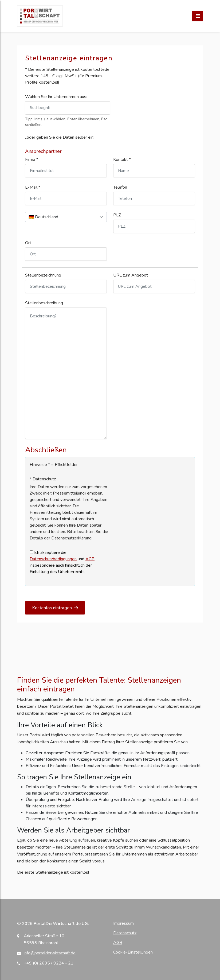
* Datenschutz (43, 479)
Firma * (32, 160)
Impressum (123, 923)
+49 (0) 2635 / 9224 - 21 (49, 963)
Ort (28, 243)
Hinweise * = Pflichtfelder (54, 465)
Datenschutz (125, 933)
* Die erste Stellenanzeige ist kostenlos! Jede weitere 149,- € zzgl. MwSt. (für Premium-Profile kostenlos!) (67, 76)
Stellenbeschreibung (44, 303)
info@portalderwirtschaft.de (50, 953)
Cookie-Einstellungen (133, 952)
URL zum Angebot (131, 275)
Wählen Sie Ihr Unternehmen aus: (56, 97)
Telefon (120, 187)
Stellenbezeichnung (43, 275)
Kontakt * (122, 160)
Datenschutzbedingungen (53, 559)
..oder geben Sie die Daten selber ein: (60, 137)
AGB (90, 559)
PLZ (117, 215)
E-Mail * (33, 187)
